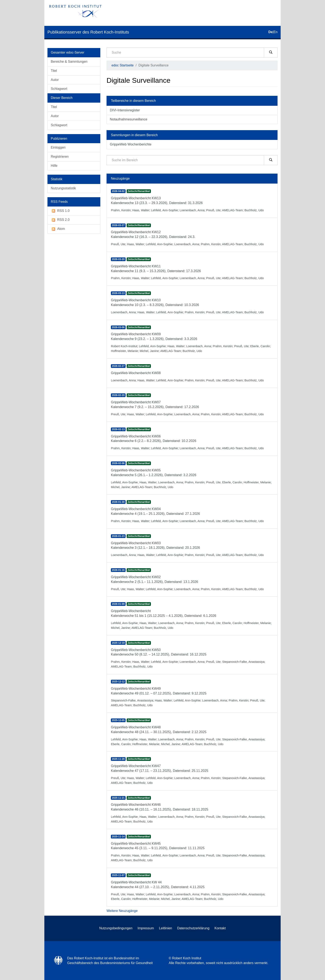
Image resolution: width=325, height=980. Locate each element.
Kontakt (220, 928)
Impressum (146, 928)
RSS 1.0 (60, 211)
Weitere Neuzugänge (122, 911)
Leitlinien (166, 928)
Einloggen (58, 147)
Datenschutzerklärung (193, 928)
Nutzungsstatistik (63, 188)
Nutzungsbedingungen (116, 928)
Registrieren (60, 157)
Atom (58, 229)
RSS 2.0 (60, 220)
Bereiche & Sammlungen (69, 62)
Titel (54, 71)
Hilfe (54, 166)
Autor (55, 80)
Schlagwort (59, 89)
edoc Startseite (123, 65)
